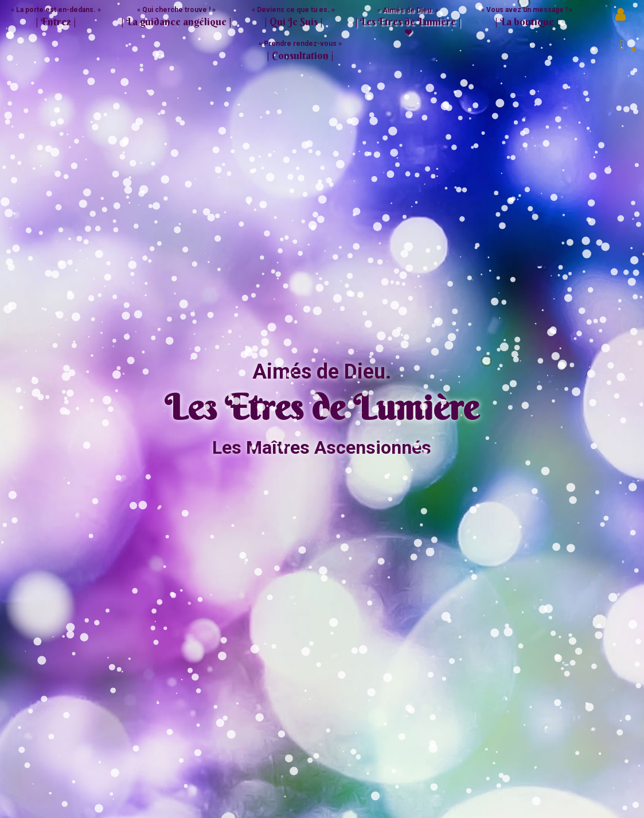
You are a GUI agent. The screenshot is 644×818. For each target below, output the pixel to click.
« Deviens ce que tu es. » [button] (293, 17)
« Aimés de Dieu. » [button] (408, 17)
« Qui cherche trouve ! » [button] (176, 17)
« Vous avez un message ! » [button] (527, 17)
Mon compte (622, 17)
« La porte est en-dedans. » (56, 17)
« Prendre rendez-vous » (300, 51)
